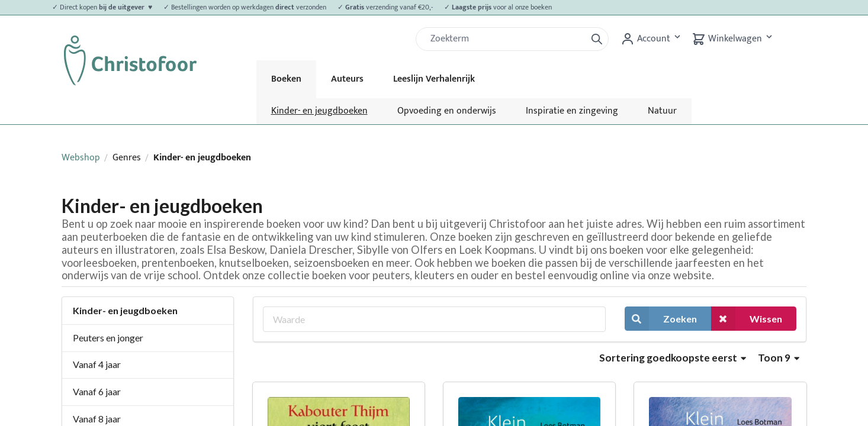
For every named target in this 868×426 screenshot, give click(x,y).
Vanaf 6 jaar (97, 391)
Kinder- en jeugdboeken (319, 111)
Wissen (747, 319)
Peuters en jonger (108, 338)
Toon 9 (779, 358)
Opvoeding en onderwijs (447, 111)
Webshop (81, 158)
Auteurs (347, 79)
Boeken (286, 79)
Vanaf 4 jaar (97, 364)
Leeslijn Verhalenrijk (434, 79)
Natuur (662, 111)
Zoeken (661, 319)
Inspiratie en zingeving (572, 111)
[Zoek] (506, 39)
